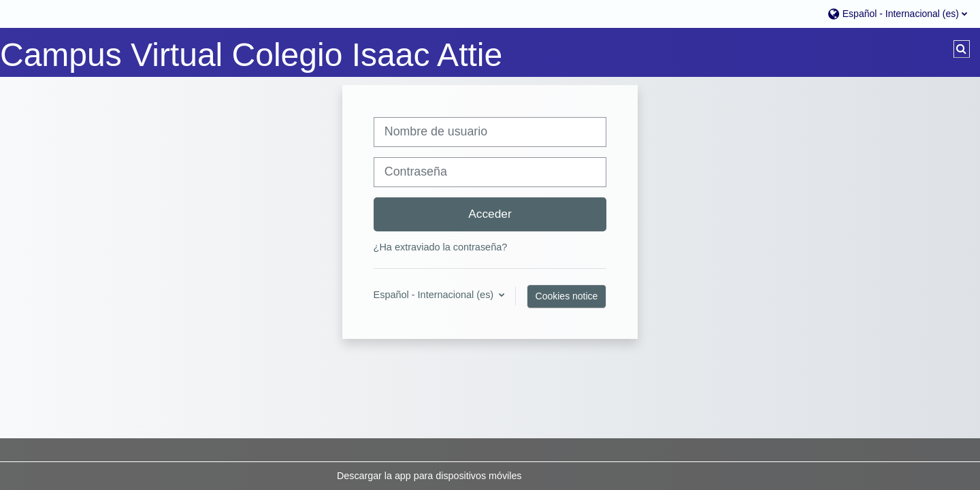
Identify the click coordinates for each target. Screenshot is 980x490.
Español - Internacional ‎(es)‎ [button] (435, 295)
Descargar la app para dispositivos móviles (429, 476)
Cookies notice (567, 296)
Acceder (490, 214)
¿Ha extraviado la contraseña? (441, 247)
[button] (897, 13)
